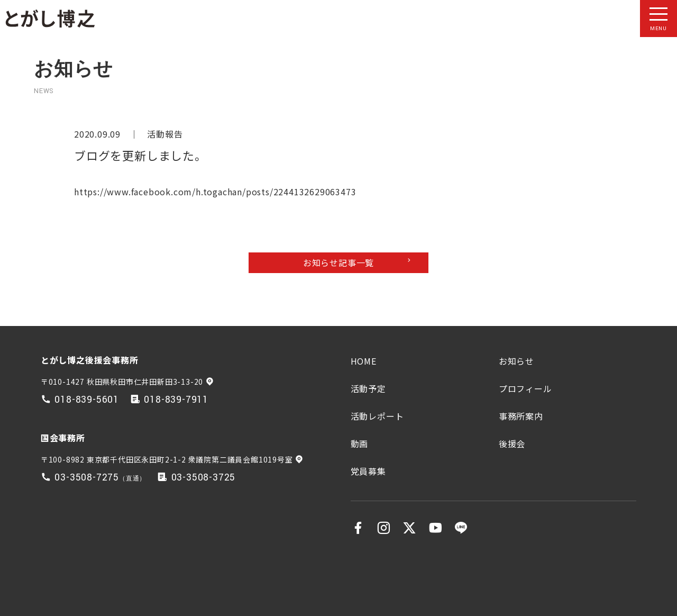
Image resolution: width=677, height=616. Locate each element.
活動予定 (368, 388)
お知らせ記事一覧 (338, 262)
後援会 (512, 443)
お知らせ (516, 361)
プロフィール (525, 388)
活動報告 (165, 134)
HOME (364, 361)
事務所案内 (521, 416)
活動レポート (377, 416)
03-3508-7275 (87, 478)
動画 (360, 443)
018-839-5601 (87, 400)
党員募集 (368, 471)
